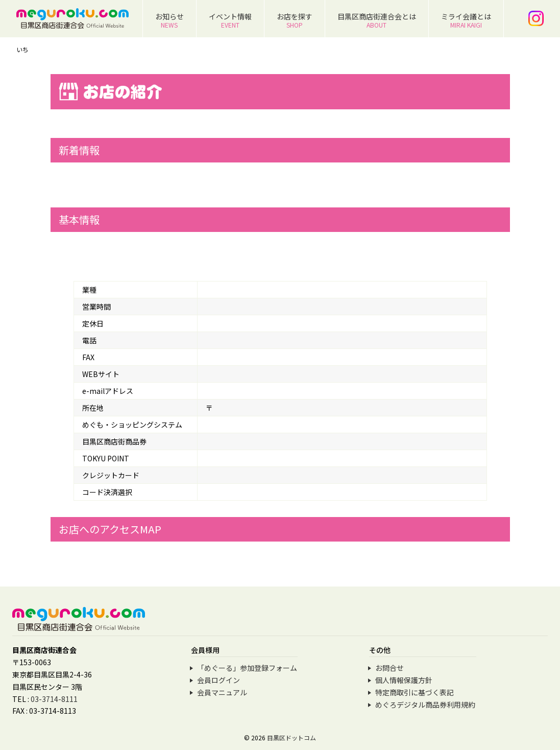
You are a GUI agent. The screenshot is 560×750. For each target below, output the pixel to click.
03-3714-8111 (54, 699)
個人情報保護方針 (404, 680)
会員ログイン (218, 680)
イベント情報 (230, 20)
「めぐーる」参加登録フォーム (247, 668)
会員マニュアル (222, 692)
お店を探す (295, 20)
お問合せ (389, 668)
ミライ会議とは (466, 20)
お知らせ (169, 20)
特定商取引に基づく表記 (415, 692)
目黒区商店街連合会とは (377, 20)
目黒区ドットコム (291, 737)
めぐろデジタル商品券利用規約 (425, 705)
